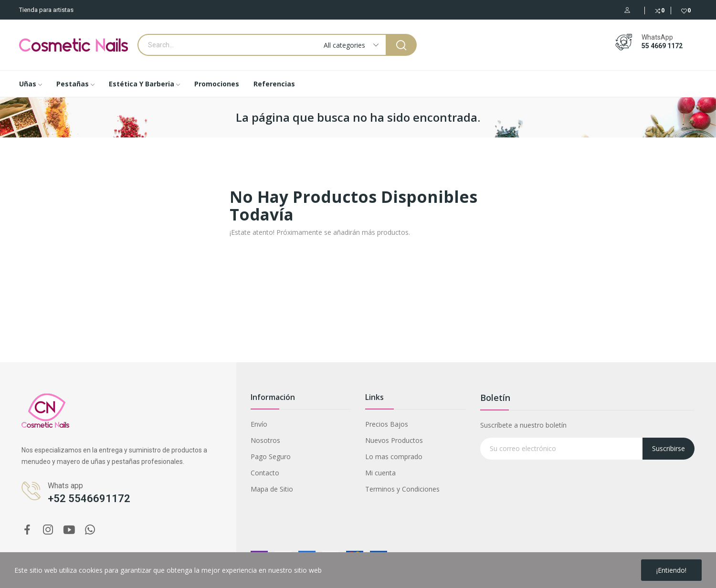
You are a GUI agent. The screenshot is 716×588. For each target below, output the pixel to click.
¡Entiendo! (671, 570)
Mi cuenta (380, 473)
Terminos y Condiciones (402, 489)
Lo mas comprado (394, 457)
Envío (259, 424)
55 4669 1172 (662, 46)
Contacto (265, 473)
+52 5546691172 (89, 499)
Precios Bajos (387, 424)
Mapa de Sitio (272, 489)
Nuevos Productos (394, 440)
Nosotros (265, 440)
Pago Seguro (271, 457)
